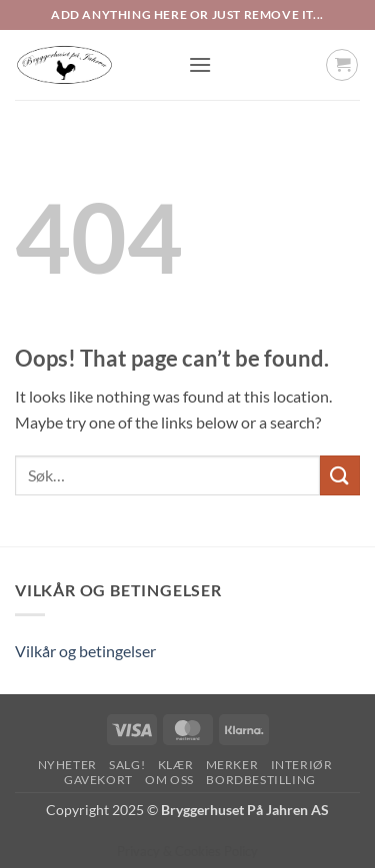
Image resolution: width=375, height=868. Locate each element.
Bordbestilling (261, 780)
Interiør (302, 765)
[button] (200, 64)
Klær (175, 765)
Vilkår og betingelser (85, 651)
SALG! (127, 765)
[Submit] (340, 475)
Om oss (169, 780)
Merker (232, 765)
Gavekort (98, 780)
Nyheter (67, 765)
